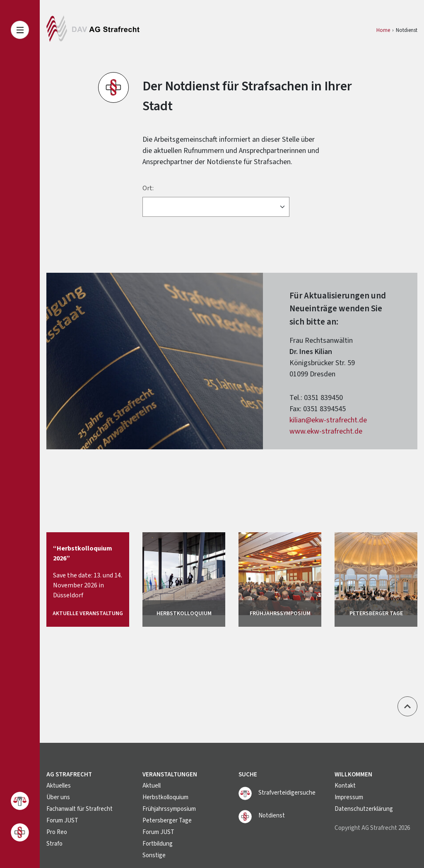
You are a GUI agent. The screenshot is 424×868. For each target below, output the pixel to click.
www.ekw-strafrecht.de (326, 431)
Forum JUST (62, 821)
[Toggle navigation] (20, 30)
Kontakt (345, 786)
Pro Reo (57, 832)
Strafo (54, 844)
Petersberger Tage (167, 821)
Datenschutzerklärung (364, 809)
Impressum (349, 797)
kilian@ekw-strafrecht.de (328, 420)
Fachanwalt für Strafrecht (79, 809)
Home (383, 30)
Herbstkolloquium (165, 797)
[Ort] (216, 207)
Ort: (148, 188)
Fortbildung (158, 844)
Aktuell (152, 786)
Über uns (58, 797)
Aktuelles (59, 786)
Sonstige (154, 855)
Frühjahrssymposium (169, 809)
